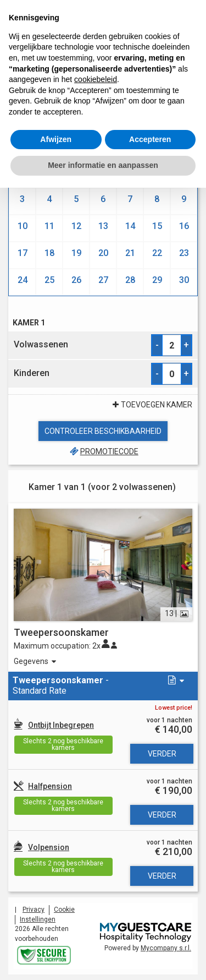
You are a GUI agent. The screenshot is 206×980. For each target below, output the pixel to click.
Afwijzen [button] (56, 139)
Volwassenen (41, 344)
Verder (162, 754)
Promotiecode (103, 451)
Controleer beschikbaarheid (103, 431)
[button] (175, 681)
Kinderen (32, 373)
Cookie (64, 910)
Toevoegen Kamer (151, 405)
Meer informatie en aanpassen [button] (103, 165)
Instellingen (38, 919)
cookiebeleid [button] (96, 79)
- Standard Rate (61, 685)
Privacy (34, 910)
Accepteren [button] (150, 139)
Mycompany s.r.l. (166, 948)
